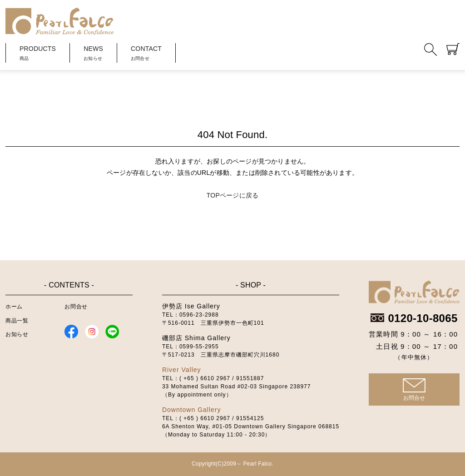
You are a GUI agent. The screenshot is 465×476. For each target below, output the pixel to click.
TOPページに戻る (232, 195)
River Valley (182, 370)
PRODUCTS (38, 54)
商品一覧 (17, 321)
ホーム (14, 307)
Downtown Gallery (192, 410)
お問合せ (76, 307)
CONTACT (146, 54)
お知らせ (17, 334)
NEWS (93, 54)
